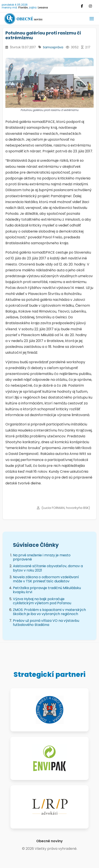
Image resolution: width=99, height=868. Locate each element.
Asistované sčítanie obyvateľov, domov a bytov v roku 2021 (48, 568)
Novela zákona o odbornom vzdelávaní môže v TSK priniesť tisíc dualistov (46, 579)
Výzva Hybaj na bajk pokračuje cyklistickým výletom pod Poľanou (42, 601)
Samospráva (53, 47)
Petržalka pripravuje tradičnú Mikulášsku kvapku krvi (47, 590)
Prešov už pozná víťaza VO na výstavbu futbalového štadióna (46, 623)
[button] (92, 19)
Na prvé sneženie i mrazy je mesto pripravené (42, 557)
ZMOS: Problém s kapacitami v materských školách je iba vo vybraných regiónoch (49, 612)
